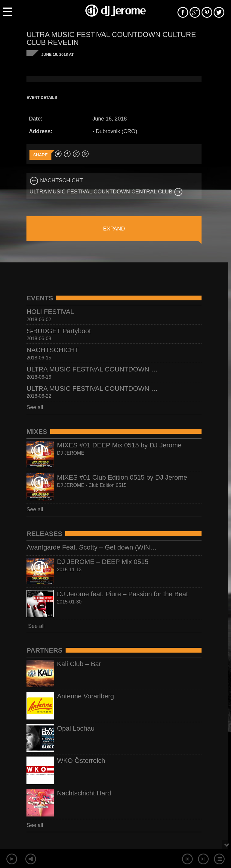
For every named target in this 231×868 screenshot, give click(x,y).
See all (35, 407)
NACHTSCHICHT (56, 180)
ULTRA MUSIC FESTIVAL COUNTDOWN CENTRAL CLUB (106, 192)
